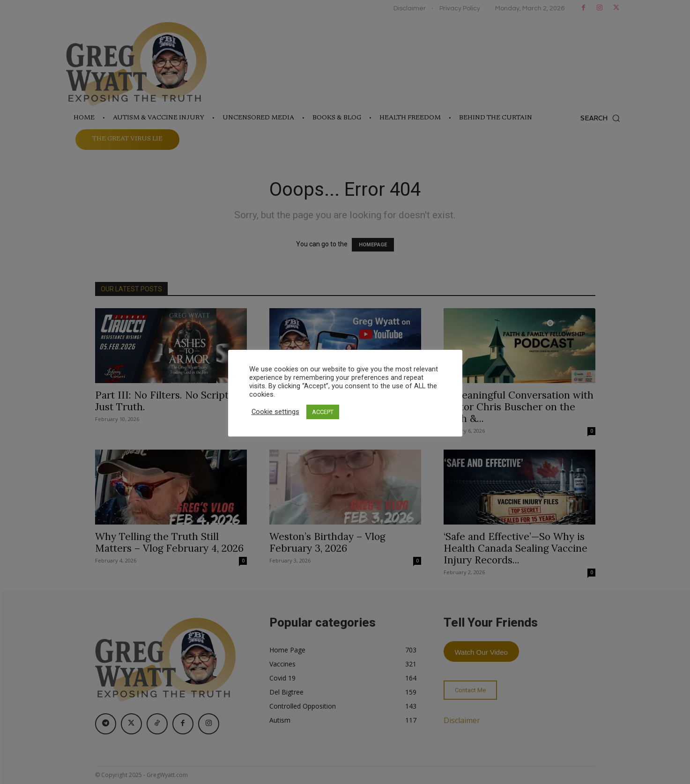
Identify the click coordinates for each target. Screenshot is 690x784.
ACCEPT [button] (323, 412)
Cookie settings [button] (275, 412)
